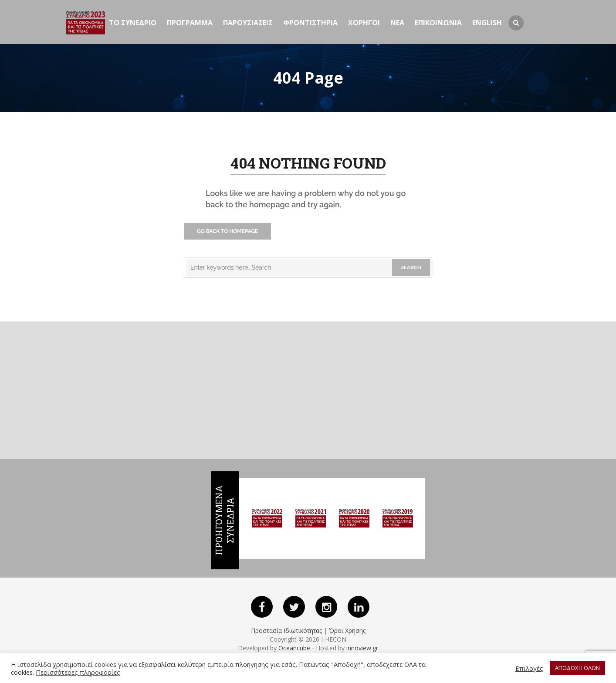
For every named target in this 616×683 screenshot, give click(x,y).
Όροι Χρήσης (347, 631)
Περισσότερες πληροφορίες (78, 672)
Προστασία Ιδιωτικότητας (286, 631)
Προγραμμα (190, 23)
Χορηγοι (364, 23)
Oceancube (294, 648)
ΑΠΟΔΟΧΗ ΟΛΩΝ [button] (577, 668)
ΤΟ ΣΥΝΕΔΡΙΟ (133, 23)
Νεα (397, 23)
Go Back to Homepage (227, 231)
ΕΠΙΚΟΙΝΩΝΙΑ (438, 23)
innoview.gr (362, 648)
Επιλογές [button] (529, 668)
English (487, 23)
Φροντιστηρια (310, 23)
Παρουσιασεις (248, 23)
